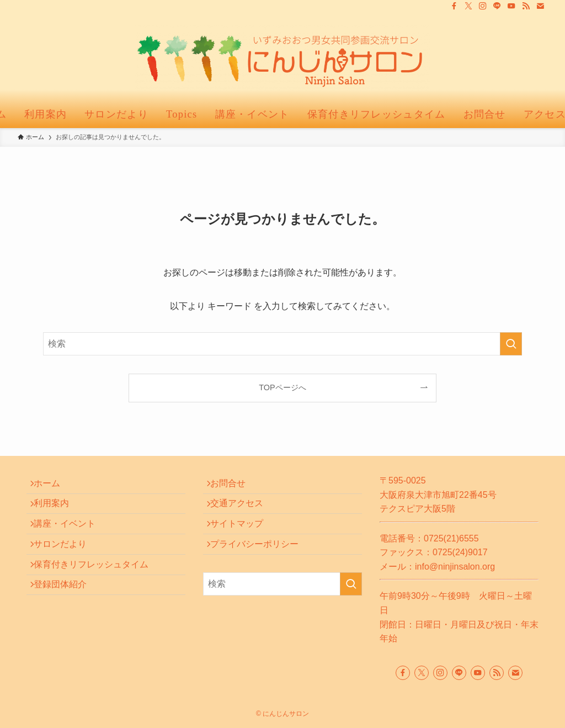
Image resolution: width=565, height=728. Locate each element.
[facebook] (454, 6)
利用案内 (57, 512)
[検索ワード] (282, 344)
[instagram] (483, 6)
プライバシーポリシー (260, 564)
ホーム (53, 486)
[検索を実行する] (511, 344)
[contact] (540, 6)
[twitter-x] (468, 6)
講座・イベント (71, 538)
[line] (497, 6)
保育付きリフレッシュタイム (97, 590)
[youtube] (511, 6)
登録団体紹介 (66, 617)
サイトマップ (243, 538)
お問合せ (234, 486)
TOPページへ (282, 387)
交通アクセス (243, 512)
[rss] (526, 6)
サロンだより (66, 564)
